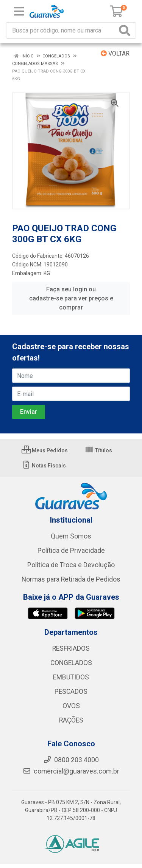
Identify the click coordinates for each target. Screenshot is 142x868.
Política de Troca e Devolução (71, 565)
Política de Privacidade (71, 551)
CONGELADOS (71, 663)
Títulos (98, 450)
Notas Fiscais (44, 466)
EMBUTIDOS (71, 677)
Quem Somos (71, 536)
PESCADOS (71, 692)
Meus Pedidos (45, 450)
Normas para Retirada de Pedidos (71, 579)
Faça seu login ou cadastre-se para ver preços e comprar (71, 298)
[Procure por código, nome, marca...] (62, 30)
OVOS (71, 706)
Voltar (115, 53)
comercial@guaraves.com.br (71, 771)
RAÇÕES (71, 720)
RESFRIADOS (71, 648)
